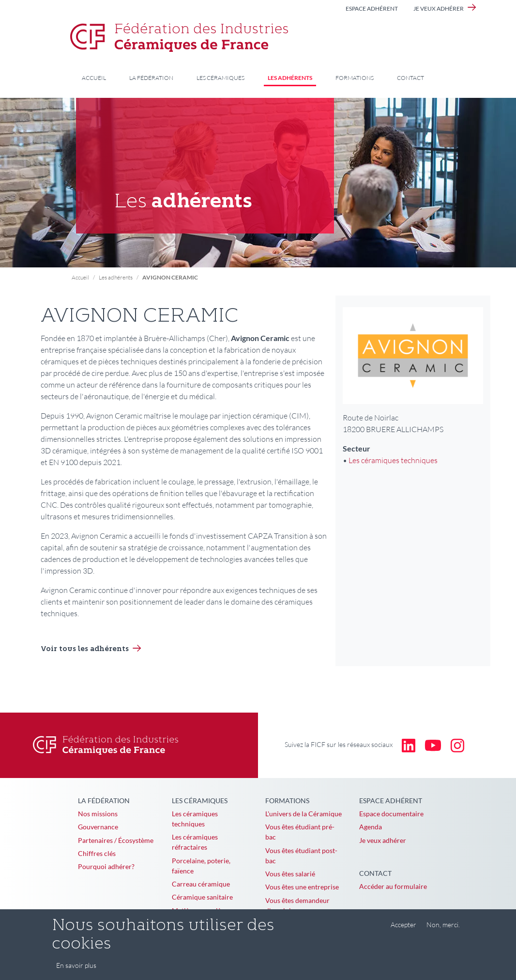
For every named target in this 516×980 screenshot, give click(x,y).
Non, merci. (443, 931)
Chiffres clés (97, 853)
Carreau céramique (201, 884)
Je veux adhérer (439, 8)
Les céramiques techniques (393, 460)
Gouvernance (98, 827)
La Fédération (151, 78)
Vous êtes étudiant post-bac (301, 856)
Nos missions (98, 814)
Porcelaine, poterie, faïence (201, 866)
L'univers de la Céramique (304, 814)
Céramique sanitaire (202, 897)
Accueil (94, 78)
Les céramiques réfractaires (195, 842)
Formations (355, 78)
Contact (410, 78)
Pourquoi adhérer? (106, 866)
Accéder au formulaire (393, 886)
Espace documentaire (391, 814)
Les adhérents (290, 78)
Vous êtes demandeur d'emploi (297, 905)
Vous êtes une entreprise (302, 887)
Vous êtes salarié (290, 874)
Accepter (403, 931)
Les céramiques (220, 78)
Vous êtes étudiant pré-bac (300, 832)
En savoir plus (76, 972)
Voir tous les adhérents (85, 649)
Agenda (371, 827)
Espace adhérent (372, 8)
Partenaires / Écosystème (116, 840)
